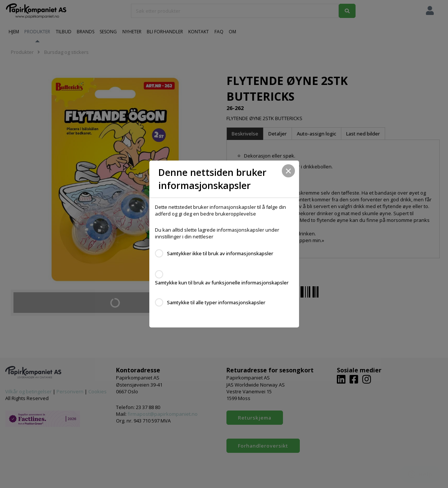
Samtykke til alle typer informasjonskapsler (216, 302)
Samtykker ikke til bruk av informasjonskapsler (220, 253)
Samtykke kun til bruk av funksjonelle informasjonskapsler (222, 283)
